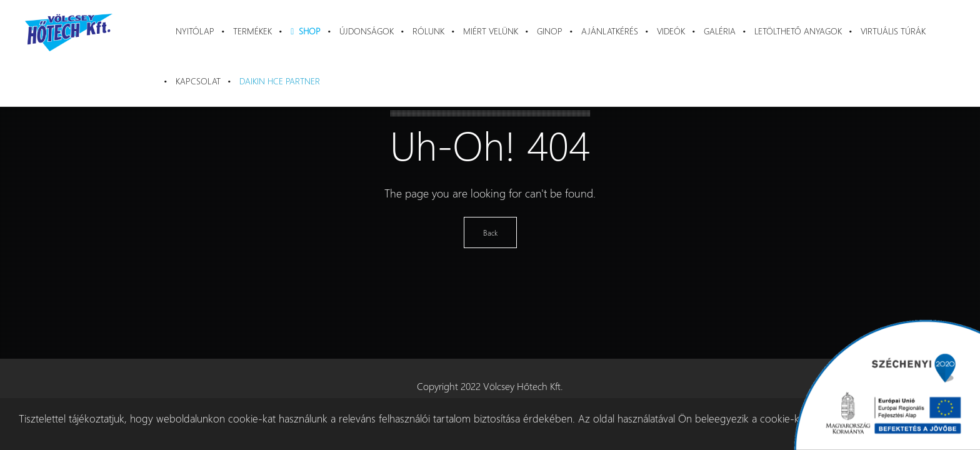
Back (490, 232)
